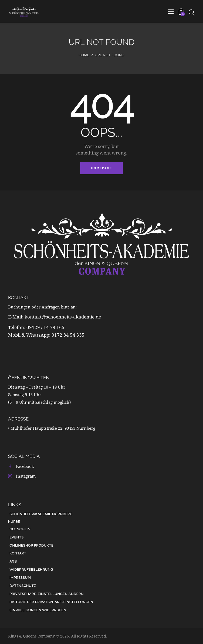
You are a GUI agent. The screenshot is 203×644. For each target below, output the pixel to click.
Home (84, 55)
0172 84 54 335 (68, 335)
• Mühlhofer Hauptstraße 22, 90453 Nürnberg (52, 428)
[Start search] (192, 12)
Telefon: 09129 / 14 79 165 (37, 327)
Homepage (101, 168)
